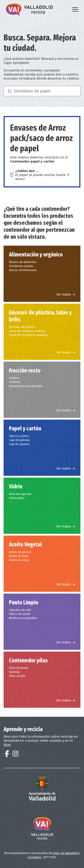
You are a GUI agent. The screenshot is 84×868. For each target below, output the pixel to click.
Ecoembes (35, 857)
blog (7, 745)
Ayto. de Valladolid (66, 853)
